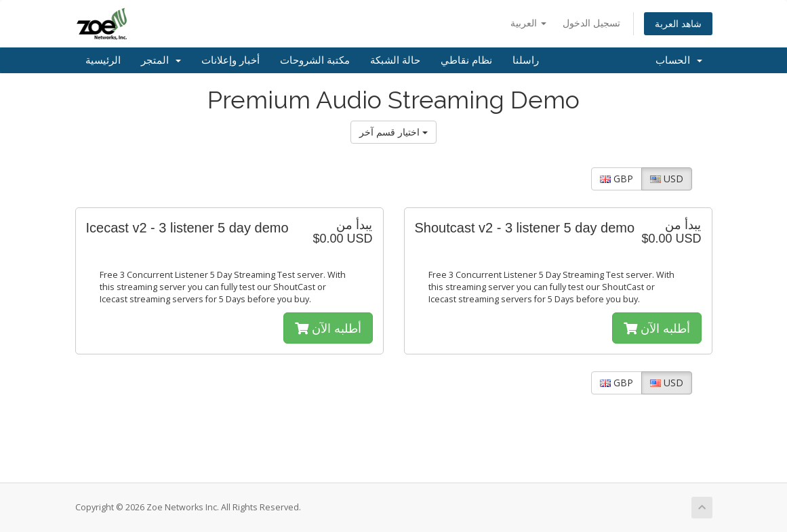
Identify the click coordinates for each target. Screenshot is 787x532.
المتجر (161, 60)
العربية (528, 23)
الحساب (679, 60)
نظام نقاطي (466, 60)
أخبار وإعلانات (230, 60)
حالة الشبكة (395, 60)
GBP (617, 179)
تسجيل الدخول (591, 23)
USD (667, 179)
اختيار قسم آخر (393, 132)
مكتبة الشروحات (315, 60)
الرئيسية (103, 60)
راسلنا (526, 60)
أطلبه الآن (328, 328)
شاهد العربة (678, 23)
